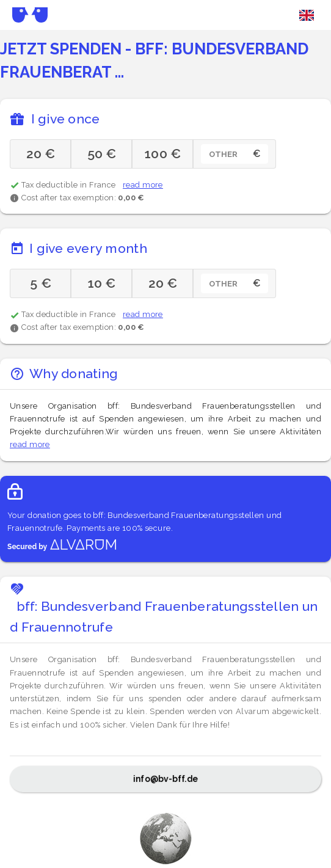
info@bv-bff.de (166, 779)
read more (143, 185)
